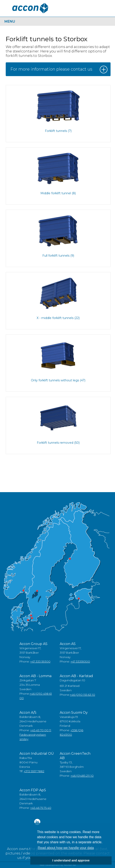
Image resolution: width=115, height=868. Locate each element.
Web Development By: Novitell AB (58, 865)
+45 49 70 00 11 (41, 730)
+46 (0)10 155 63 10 (82, 695)
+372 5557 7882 (34, 771)
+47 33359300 (80, 661)
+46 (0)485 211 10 (82, 776)
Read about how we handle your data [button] (66, 848)
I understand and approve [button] (71, 860)
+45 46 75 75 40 (41, 808)
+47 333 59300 (40, 661)
